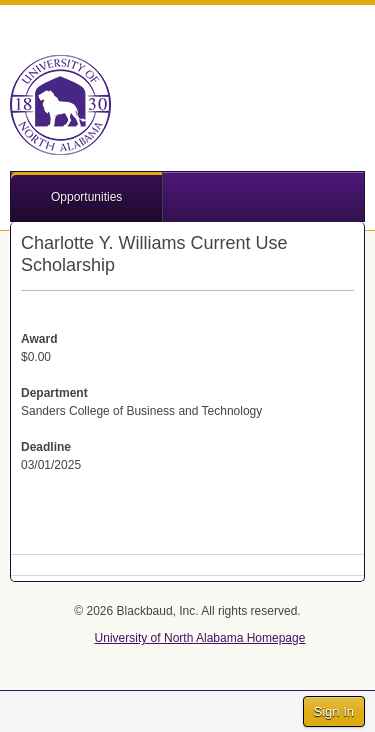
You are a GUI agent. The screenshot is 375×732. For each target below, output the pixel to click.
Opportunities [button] (86, 197)
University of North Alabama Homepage (200, 638)
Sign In (334, 711)
